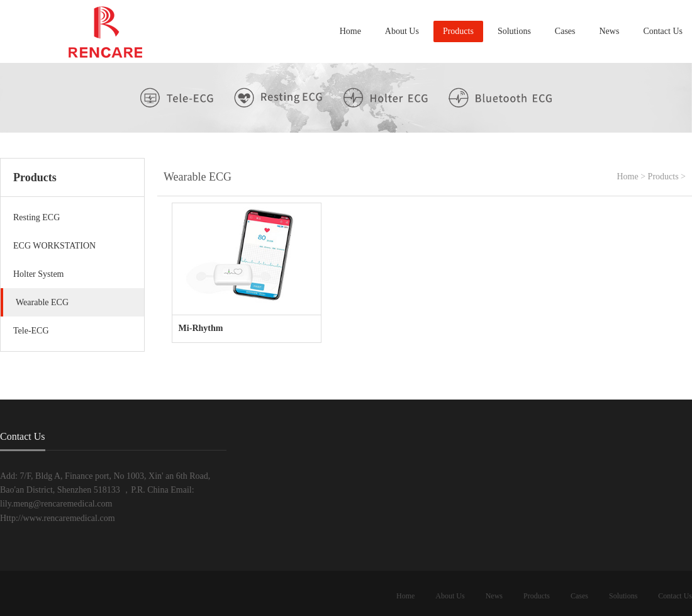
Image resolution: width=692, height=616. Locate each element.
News (610, 31)
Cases (565, 31)
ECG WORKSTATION (54, 246)
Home (350, 31)
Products (458, 31)
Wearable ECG (42, 302)
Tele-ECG (31, 331)
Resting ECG (36, 217)
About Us (402, 31)
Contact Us (663, 31)
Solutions (514, 31)
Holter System (39, 274)
